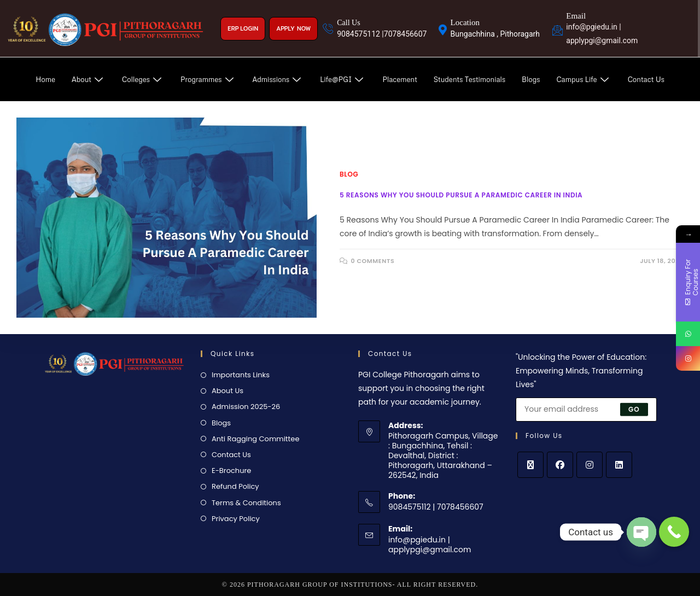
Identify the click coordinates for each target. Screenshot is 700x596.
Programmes (208, 79)
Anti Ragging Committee (255, 439)
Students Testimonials (469, 79)
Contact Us (646, 79)
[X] (530, 465)
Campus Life (584, 79)
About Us (227, 391)
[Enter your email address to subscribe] (586, 410)
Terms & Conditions (246, 503)
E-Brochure (231, 471)
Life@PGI (343, 79)
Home (45, 79)
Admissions (278, 79)
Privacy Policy (236, 519)
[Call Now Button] (674, 532)
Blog (349, 174)
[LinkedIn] (619, 465)
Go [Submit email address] (634, 409)
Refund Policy (235, 486)
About (89, 79)
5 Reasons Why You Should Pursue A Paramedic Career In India (461, 195)
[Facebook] (560, 465)
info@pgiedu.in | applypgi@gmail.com (430, 545)
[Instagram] (590, 465)
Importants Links (241, 375)
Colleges (143, 79)
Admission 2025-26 (246, 407)
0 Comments (373, 261)
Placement (399, 79)
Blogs (531, 79)
